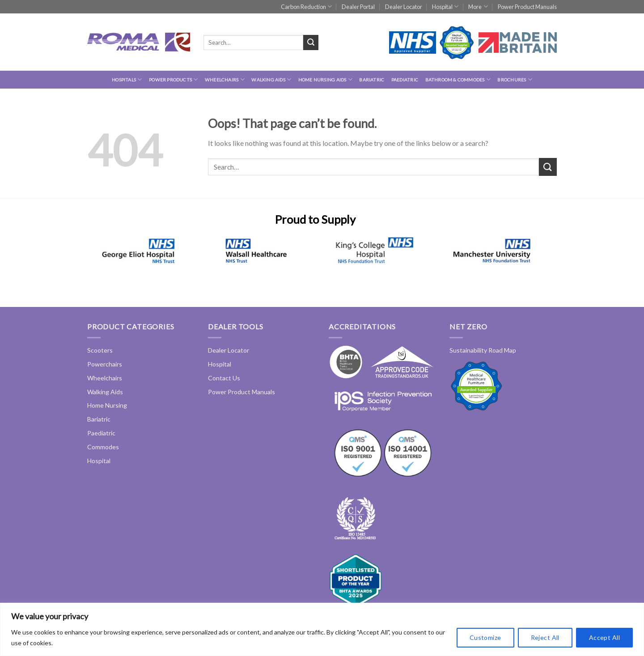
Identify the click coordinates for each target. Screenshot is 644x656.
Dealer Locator (404, 7)
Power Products (173, 79)
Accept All (604, 637)
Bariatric (372, 80)
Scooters (100, 350)
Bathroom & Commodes (458, 79)
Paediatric (405, 80)
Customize (485, 637)
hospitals (127, 79)
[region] (322, 629)
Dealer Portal (358, 7)
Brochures (515, 79)
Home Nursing (107, 405)
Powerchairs (105, 364)
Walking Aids (271, 79)
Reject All (545, 637)
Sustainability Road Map (483, 350)
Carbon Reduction (306, 6)
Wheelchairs (225, 79)
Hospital (445, 6)
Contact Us (224, 378)
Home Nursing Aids (325, 79)
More (478, 6)
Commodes (103, 447)
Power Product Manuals (527, 7)
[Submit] (311, 43)
